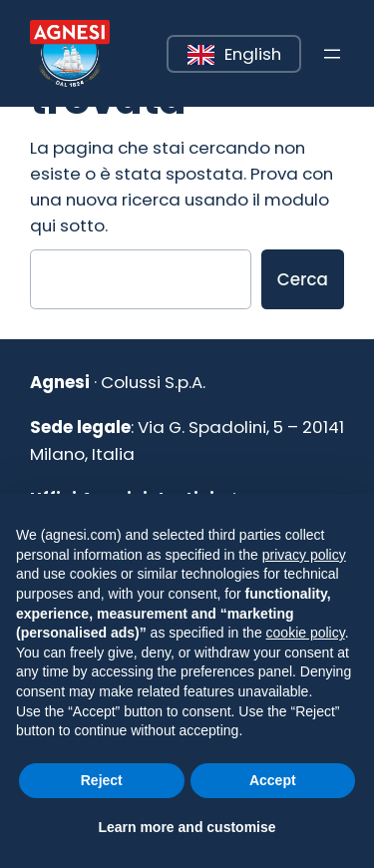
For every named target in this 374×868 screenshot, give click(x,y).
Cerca (303, 279)
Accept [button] (273, 780)
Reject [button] (102, 780)
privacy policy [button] (304, 555)
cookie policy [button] (306, 633)
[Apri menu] (332, 54)
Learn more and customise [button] (187, 827)
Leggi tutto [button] (168, 36)
